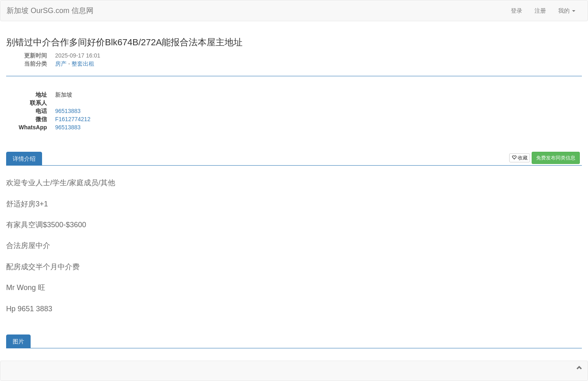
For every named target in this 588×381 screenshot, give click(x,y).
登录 (517, 11)
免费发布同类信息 (556, 158)
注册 (540, 11)
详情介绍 (24, 159)
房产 (61, 64)
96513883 (68, 111)
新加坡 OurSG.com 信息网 (50, 11)
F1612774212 (73, 119)
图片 (18, 341)
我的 (567, 11)
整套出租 (83, 64)
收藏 (520, 158)
